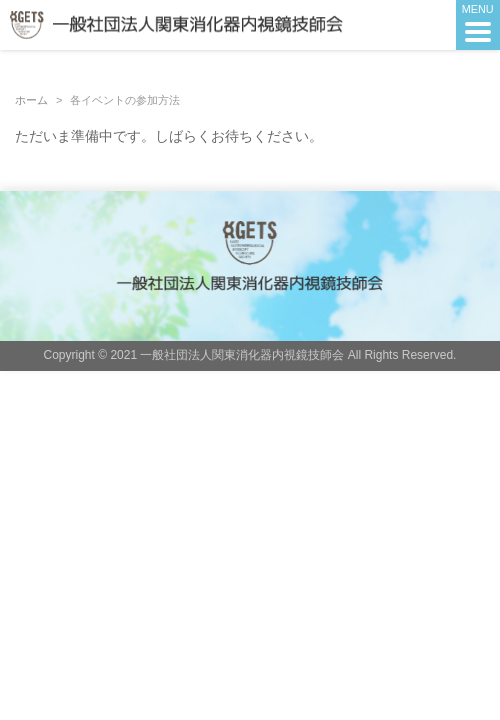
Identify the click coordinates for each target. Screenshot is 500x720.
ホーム (31, 100)
